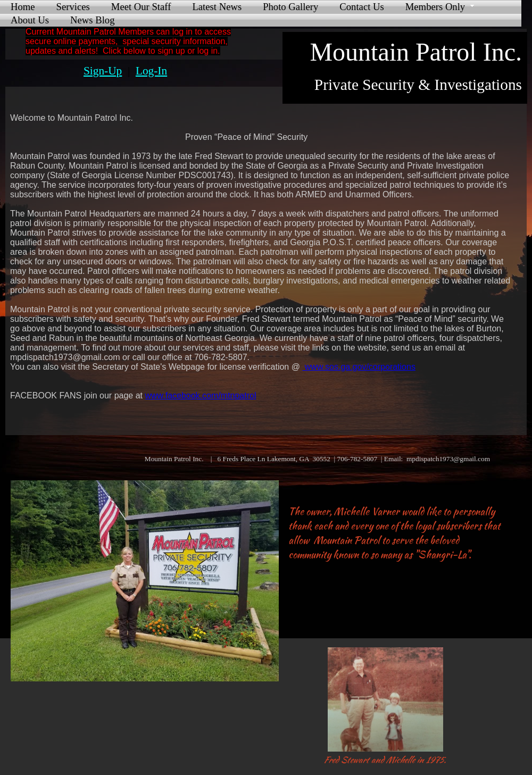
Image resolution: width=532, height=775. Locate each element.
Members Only (435, 7)
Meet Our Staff (141, 7)
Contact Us (361, 7)
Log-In (151, 71)
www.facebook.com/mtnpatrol (200, 395)
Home (23, 7)
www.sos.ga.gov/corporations (359, 367)
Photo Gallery (290, 7)
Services (73, 7)
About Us (30, 20)
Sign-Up (103, 71)
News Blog (92, 20)
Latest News (217, 7)
